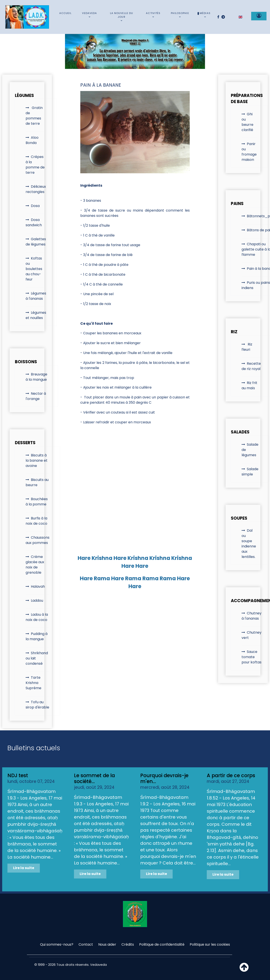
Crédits (128, 944)
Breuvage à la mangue (36, 377)
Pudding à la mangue (37, 636)
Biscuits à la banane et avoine (37, 460)
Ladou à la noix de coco (37, 617)
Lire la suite (24, 868)
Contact (86, 944)
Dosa (35, 206)
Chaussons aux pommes (38, 540)
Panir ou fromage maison (249, 152)
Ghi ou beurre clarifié (247, 122)
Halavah (38, 586)
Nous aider (107, 944)
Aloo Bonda (32, 140)
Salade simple (250, 472)
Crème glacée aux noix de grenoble (35, 565)
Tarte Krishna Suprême (33, 683)
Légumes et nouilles (36, 315)
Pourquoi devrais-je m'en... (164, 778)
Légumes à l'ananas (36, 296)
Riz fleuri (247, 347)
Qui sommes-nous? (57, 944)
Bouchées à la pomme (37, 502)
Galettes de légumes (36, 242)
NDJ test (18, 775)
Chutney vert (252, 635)
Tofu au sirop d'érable (37, 705)
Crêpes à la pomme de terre (35, 165)
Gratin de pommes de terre (34, 116)
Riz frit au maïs (249, 385)
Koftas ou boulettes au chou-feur (34, 269)
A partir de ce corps (231, 775)
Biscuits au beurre (37, 482)
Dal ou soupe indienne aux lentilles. (249, 544)
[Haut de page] (244, 970)
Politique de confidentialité (162, 944)
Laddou (37, 600)
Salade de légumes (250, 450)
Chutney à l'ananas (252, 616)
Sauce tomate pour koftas (252, 657)
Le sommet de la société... (94, 778)
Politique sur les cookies (210, 944)
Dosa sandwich (34, 222)
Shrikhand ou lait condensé (37, 658)
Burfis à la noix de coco (36, 521)
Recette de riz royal (251, 366)
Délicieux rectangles (36, 189)
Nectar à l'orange (36, 396)
